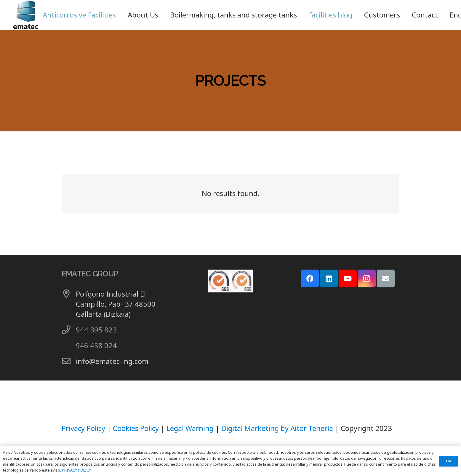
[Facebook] (310, 278)
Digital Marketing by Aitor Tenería (277, 428)
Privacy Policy (83, 428)
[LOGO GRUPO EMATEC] (25, 15)
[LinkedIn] (329, 278)
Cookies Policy (136, 428)
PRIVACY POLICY (76, 470)
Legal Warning (190, 428)
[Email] (386, 278)
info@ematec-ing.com (112, 361)
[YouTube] (348, 278)
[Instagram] (367, 278)
